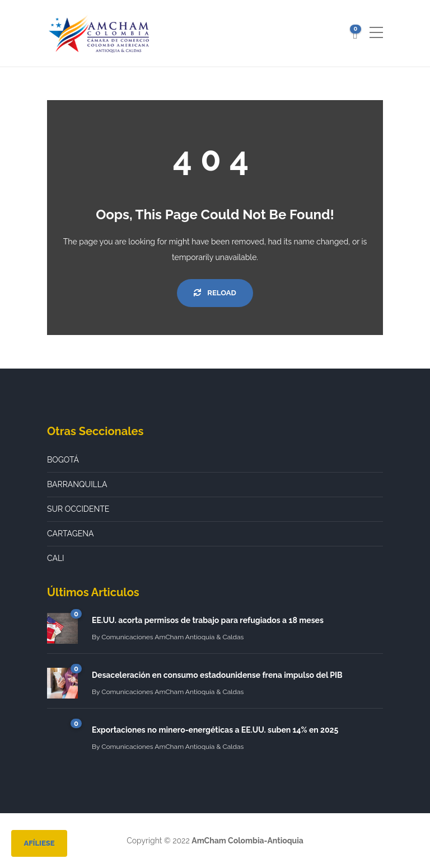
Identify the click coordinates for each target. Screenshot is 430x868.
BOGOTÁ (63, 460)
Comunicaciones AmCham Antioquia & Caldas (172, 637)
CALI (56, 558)
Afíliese (39, 843)
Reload (215, 293)
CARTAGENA (70, 534)
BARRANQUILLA (77, 484)
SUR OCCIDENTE (78, 509)
